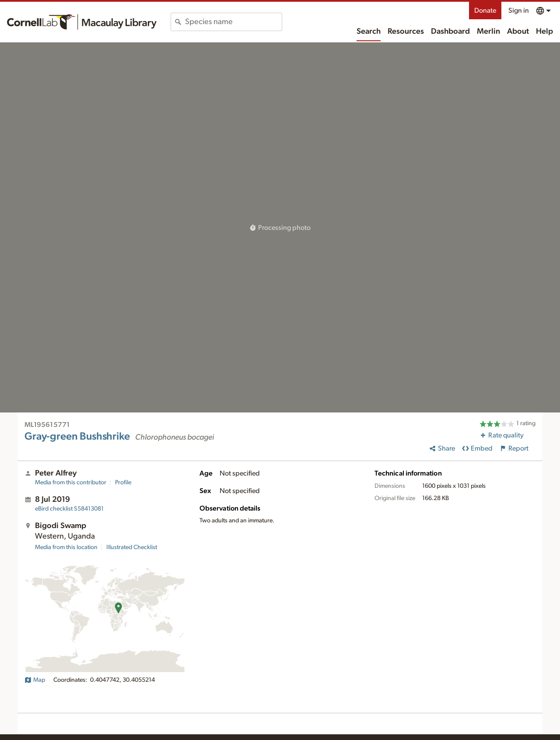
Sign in (519, 11)
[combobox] (233, 22)
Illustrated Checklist (132, 547)
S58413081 (69, 509)
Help (544, 32)
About (518, 32)
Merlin (488, 32)
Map (35, 680)
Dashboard (450, 32)
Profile (123, 483)
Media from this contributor (71, 483)
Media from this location (66, 547)
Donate (485, 11)
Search (369, 32)
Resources (406, 32)
